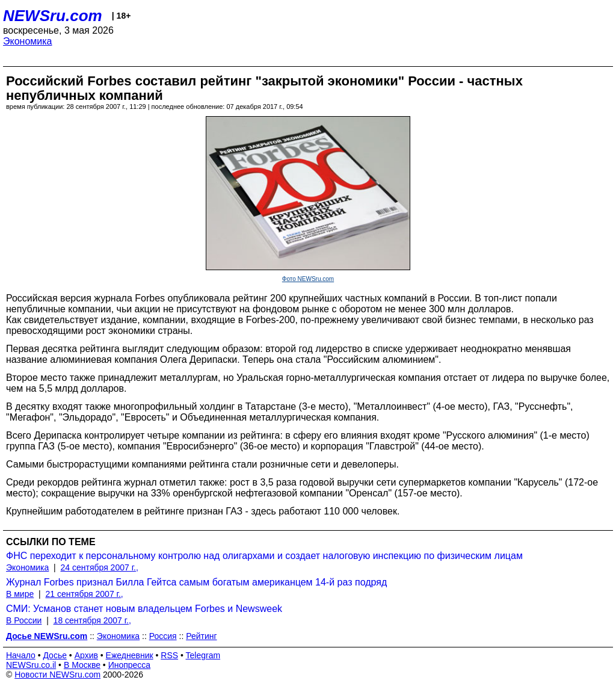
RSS (169, 655)
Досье (55, 655)
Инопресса (130, 665)
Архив (86, 655)
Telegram (203, 655)
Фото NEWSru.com (308, 279)
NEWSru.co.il (31, 665)
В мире (20, 594)
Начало (21, 655)
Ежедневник (130, 655)
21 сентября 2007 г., (84, 594)
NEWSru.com (53, 16)
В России (24, 620)
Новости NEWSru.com (57, 675)
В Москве (82, 665)
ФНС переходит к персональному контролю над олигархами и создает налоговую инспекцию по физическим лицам (264, 556)
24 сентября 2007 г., (100, 567)
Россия (163, 636)
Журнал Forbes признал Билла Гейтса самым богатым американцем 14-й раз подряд (196, 582)
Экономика (28, 41)
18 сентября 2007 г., (92, 620)
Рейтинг (201, 636)
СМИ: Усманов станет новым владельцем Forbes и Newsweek (144, 609)
